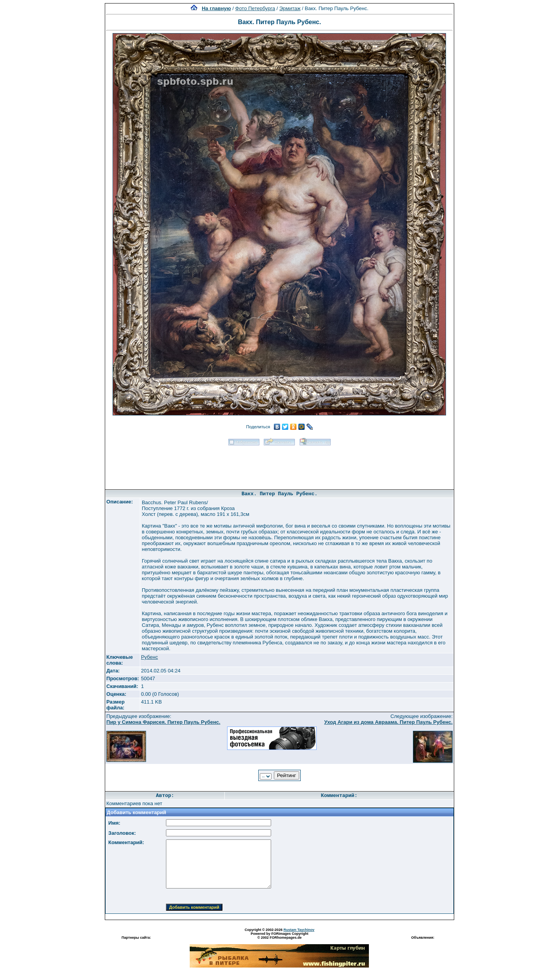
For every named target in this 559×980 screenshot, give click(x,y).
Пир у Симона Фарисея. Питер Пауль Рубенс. (163, 722)
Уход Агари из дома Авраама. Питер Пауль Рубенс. (388, 722)
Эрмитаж (290, 8)
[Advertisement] (279, 465)
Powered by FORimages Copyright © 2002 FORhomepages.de (279, 936)
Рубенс (150, 657)
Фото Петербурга (255, 8)
